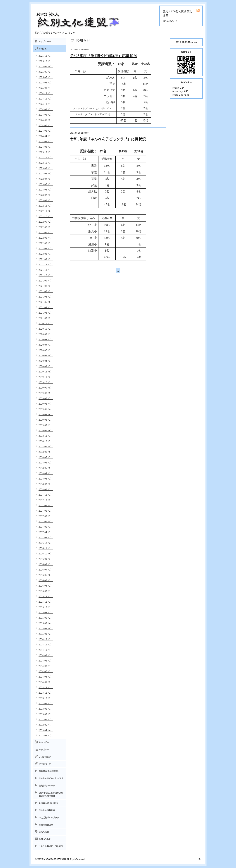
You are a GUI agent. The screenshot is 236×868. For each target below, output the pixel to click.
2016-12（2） (46, 543)
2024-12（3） (46, 93)
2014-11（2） (46, 644)
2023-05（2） (46, 184)
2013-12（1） (46, 687)
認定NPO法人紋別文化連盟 (54, 859)
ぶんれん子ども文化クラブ (51, 778)
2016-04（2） (46, 586)
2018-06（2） (46, 463)
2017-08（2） (46, 511)
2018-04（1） (46, 473)
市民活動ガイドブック (49, 818)
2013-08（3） (46, 709)
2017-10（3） (46, 500)
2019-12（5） (46, 372)
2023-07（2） (46, 179)
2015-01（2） (46, 634)
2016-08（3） (46, 564)
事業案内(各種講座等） (49, 771)
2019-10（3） (46, 382)
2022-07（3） (46, 232)
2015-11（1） (46, 602)
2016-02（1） (46, 591)
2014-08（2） (46, 661)
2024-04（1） (46, 136)
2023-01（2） (46, 200)
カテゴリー (44, 750)
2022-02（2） (46, 259)
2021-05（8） (46, 302)
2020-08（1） (46, 339)
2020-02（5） (46, 366)
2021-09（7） (46, 281)
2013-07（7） (46, 714)
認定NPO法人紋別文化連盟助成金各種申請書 (51, 794)
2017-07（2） (46, 516)
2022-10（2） (46, 216)
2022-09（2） (46, 222)
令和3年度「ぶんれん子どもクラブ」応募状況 (108, 139)
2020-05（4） (46, 355)
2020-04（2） (46, 361)
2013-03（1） (46, 735)
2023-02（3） (46, 195)
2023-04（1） (46, 190)
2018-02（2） (46, 484)
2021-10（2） (46, 275)
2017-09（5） (46, 505)
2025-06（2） (46, 72)
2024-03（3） (46, 141)
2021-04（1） (46, 307)
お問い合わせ (45, 839)
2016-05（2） (46, 580)
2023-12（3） (46, 152)
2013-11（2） (46, 693)
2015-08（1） (46, 612)
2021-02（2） (46, 318)
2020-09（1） (46, 334)
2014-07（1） (46, 666)
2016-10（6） (46, 554)
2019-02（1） (46, 425)
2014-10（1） (46, 650)
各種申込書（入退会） (49, 803)
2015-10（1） (46, 607)
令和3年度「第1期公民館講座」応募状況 (103, 55)
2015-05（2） (46, 618)
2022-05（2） (46, 243)
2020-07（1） (46, 345)
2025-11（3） (46, 56)
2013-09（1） (46, 703)
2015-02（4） (46, 628)
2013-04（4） (46, 730)
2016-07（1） (46, 570)
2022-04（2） (46, 248)
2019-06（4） (46, 404)
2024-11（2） (46, 99)
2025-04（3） (46, 82)
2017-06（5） (46, 521)
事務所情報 (44, 832)
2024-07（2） (46, 120)
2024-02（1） (46, 147)
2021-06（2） (46, 297)
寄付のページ (45, 764)
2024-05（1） (46, 131)
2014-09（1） (46, 655)
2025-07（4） (46, 66)
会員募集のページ (47, 786)
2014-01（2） (46, 682)
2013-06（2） (46, 719)
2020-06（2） (46, 350)
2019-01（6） (46, 430)
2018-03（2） (46, 479)
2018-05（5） (46, 468)
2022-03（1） (46, 254)
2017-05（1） (46, 527)
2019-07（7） (46, 398)
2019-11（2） (46, 377)
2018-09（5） (46, 446)
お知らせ (43, 49)
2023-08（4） (46, 173)
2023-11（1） (46, 157)
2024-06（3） (46, 125)
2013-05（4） (46, 725)
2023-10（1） (46, 163)
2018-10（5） (46, 441)
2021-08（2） (46, 286)
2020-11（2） (46, 323)
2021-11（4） (46, 270)
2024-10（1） (46, 104)
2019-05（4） (46, 409)
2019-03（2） (46, 420)
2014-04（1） (46, 677)
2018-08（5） (46, 452)
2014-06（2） (46, 671)
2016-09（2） (46, 559)
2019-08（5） (46, 393)
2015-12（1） (46, 596)
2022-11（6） (46, 211)
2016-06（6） (46, 575)
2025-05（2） (46, 77)
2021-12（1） (46, 264)
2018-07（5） (46, 457)
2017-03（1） (46, 537)
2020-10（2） (46, 329)
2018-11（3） (46, 436)
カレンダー (44, 742)
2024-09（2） (46, 109)
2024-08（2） (46, 115)
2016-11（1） (46, 548)
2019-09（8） (46, 388)
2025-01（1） (46, 88)
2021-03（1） (46, 313)
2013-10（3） (46, 698)
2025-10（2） (46, 61)
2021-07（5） (46, 291)
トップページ (45, 41)
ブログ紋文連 (45, 757)
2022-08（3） (46, 227)
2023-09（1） (46, 168)
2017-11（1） (46, 495)
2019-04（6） (46, 414)
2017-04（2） (46, 532)
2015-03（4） (46, 623)
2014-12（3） (46, 639)
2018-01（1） (46, 489)
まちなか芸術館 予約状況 (51, 846)
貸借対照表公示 (46, 825)
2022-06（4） (46, 238)
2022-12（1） (46, 206)
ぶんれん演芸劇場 (47, 810)
